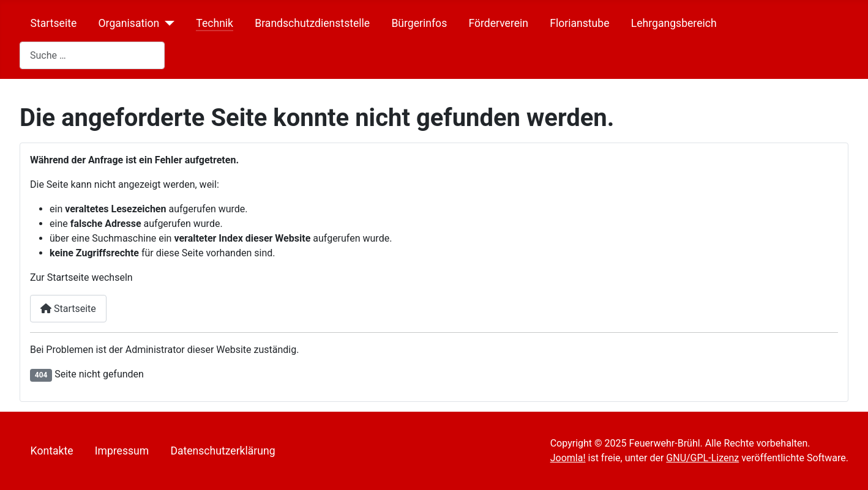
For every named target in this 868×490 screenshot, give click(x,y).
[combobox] (92, 55)
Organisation (129, 23)
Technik (215, 23)
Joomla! (568, 458)
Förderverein (498, 23)
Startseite (54, 23)
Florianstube (579, 23)
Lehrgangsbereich (674, 23)
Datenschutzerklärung (223, 451)
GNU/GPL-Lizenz (702, 458)
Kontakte (52, 451)
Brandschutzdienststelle (312, 23)
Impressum (122, 451)
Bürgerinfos (419, 23)
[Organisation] (167, 23)
